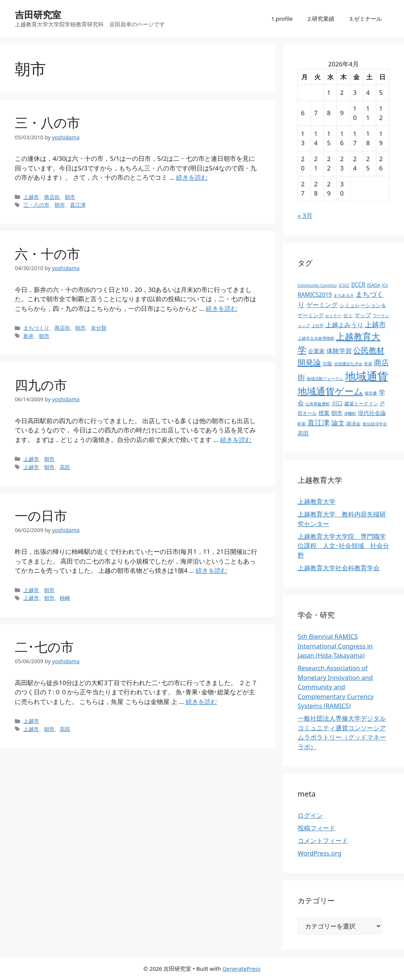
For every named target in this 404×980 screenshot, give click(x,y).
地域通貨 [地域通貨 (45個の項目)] (367, 376)
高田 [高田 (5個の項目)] (303, 433)
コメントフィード (323, 841)
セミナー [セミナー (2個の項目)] (333, 316)
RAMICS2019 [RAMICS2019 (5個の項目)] (315, 295)
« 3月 (305, 215)
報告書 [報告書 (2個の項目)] (371, 393)
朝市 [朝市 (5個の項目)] (337, 413)
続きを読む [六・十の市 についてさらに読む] (221, 308)
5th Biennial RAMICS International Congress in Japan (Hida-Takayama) (335, 646)
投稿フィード (317, 828)
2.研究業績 (321, 19)
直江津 (78, 205)
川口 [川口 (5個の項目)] (337, 403)
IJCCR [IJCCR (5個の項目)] (358, 285)
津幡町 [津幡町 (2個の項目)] (350, 413)
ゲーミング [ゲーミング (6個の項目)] (322, 305)
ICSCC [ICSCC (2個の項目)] (344, 285)
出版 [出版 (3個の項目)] (327, 364)
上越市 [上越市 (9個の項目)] (375, 325)
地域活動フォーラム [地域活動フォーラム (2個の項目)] (325, 379)
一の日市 (41, 516)
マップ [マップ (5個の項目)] (363, 315)
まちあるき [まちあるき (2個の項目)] (344, 295)
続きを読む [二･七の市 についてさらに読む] (201, 702)
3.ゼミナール (365, 19)
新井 (29, 336)
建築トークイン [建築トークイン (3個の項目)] (361, 404)
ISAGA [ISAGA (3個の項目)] (374, 285)
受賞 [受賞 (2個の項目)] (368, 364)
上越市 (31, 197)
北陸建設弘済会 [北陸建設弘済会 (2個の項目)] (348, 364)
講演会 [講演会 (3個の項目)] (353, 424)
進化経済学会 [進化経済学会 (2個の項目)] (375, 424)
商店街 (52, 197)
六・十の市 (47, 254)
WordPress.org (319, 853)
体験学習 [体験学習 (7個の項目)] (339, 351)
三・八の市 (47, 122)
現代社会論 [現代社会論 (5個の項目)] (372, 413)
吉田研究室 (38, 14)
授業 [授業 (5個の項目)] (324, 413)
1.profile (282, 19)
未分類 (99, 328)
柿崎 (65, 598)
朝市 (70, 197)
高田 (65, 467)
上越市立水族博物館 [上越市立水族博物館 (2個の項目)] (316, 338)
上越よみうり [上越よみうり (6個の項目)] (344, 325)
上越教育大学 (317, 501)
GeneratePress (241, 969)
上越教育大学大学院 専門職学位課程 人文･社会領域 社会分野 (343, 546)
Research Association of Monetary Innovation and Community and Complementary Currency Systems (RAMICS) (336, 687)
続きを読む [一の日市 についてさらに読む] (211, 570)
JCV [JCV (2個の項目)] (385, 285)
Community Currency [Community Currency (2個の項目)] (317, 285)
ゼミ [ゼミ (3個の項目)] (348, 315)
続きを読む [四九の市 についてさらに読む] (236, 440)
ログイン (310, 815)
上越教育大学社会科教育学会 (339, 568)
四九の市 (41, 385)
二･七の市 (44, 647)
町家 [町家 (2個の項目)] (302, 424)
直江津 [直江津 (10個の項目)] (318, 423)
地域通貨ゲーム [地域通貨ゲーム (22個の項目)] (330, 391)
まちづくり (36, 328)
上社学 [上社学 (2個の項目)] (317, 326)
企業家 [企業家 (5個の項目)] (316, 351)
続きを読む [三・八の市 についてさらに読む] (192, 177)
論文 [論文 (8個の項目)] (338, 423)
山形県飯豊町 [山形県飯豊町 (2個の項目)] (318, 404)
